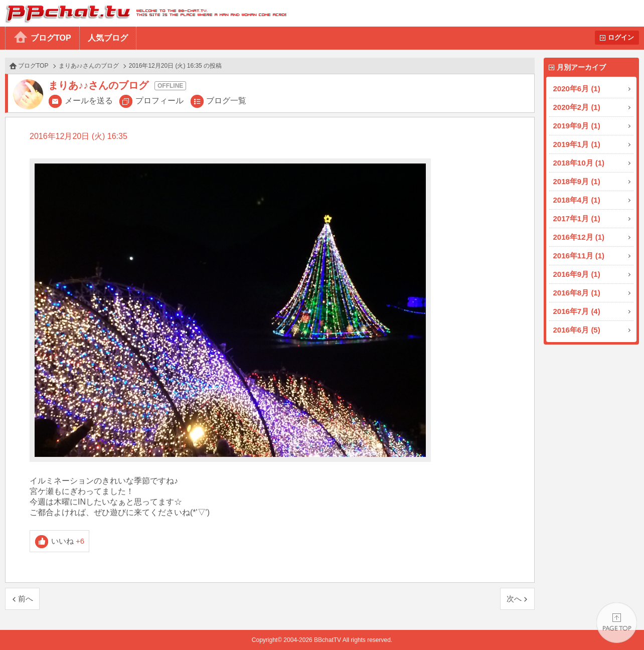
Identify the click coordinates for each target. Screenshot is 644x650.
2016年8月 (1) (577, 293)
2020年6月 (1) (577, 89)
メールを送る (89, 101)
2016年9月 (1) (577, 274)
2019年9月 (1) (577, 126)
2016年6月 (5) (577, 330)
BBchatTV (143, 13)
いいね (68, 541)
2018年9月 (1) (577, 181)
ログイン (621, 37)
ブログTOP (51, 38)
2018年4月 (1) (577, 200)
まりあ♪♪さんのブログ (89, 66)
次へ (514, 599)
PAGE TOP (617, 623)
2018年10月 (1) (579, 163)
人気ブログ (108, 38)
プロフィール (159, 101)
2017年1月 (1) (577, 218)
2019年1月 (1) (577, 144)
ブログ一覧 (226, 101)
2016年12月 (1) (579, 237)
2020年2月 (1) (577, 107)
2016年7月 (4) (577, 311)
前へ (26, 599)
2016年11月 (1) (579, 256)
